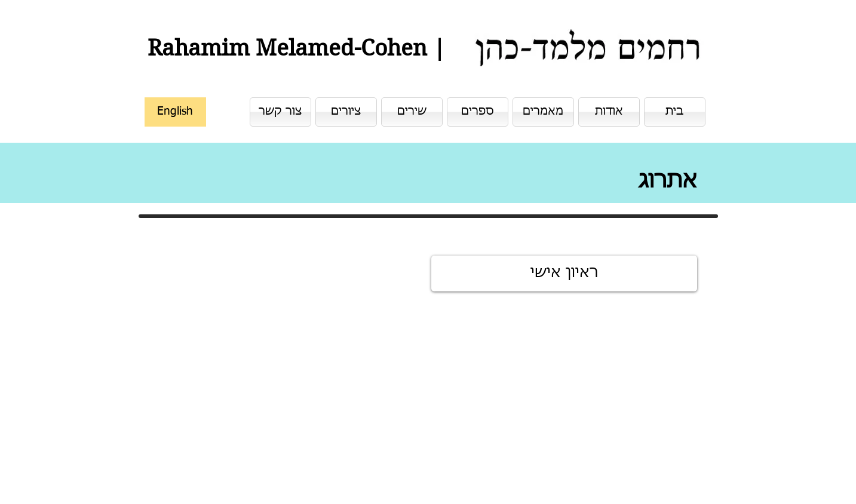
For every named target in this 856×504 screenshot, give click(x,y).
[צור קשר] (280, 112)
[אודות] (609, 112)
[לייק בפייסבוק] (650, 478)
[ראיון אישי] (564, 273)
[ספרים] (478, 112)
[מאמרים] (543, 112)
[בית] (675, 112)
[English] (175, 112)
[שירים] (412, 112)
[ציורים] (346, 112)
